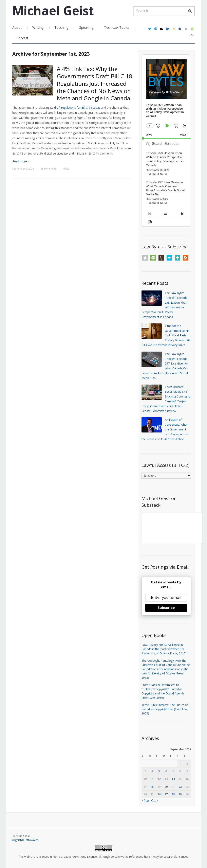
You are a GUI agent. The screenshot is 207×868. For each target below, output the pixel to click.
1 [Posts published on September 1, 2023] (180, 764)
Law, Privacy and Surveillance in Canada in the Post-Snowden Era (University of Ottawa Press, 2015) (164, 649)
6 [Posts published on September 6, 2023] (166, 771)
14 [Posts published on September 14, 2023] (173, 779)
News (66, 169)
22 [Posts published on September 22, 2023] (180, 787)
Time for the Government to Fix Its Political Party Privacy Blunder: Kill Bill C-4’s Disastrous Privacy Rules (166, 335)
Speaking (86, 28)
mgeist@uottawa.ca (25, 840)
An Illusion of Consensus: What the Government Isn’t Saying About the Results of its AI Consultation (165, 429)
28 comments (48, 169)
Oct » (155, 800)
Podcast (22, 38)
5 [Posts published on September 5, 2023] (159, 771)
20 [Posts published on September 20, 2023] (166, 787)
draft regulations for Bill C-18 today (77, 108)
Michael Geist (53, 11)
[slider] (166, 138)
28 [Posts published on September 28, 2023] (173, 794)
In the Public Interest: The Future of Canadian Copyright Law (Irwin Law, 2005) (165, 709)
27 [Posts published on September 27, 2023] (166, 794)
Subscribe (166, 608)
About (17, 28)
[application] (166, 97)
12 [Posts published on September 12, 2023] (159, 779)
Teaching (61, 28)
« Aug (145, 800)
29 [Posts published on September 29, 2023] (180, 794)
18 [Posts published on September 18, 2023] (152, 787)
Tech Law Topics (117, 28)
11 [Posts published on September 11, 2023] (152, 779)
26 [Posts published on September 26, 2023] (159, 794)
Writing (38, 28)
